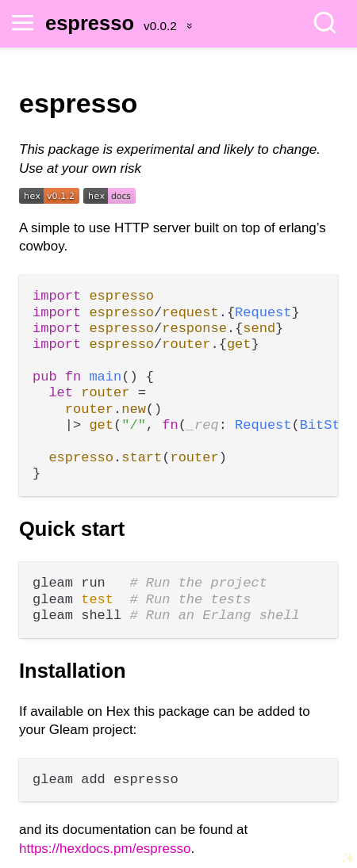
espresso (90, 23)
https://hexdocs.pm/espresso (105, 849)
